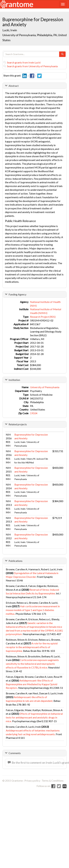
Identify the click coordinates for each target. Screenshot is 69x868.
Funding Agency (17, 294)
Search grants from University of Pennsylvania (31, 66)
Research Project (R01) (43, 317)
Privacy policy (32, 781)
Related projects (18, 424)
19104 (34, 413)
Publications (16, 561)
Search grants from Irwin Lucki (22, 62)
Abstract (14, 86)
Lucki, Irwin (10, 30)
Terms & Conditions (53, 781)
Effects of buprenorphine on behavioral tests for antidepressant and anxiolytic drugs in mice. (34, 717)
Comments (15, 753)
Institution (14, 380)
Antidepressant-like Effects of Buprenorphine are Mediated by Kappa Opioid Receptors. (32, 684)
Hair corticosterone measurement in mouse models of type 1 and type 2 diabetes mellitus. (33, 610)
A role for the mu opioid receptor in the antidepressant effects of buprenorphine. (32, 647)
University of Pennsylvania (45, 387)
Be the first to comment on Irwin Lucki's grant (36, 763)
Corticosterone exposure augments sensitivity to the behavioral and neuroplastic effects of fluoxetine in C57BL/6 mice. (32, 664)
